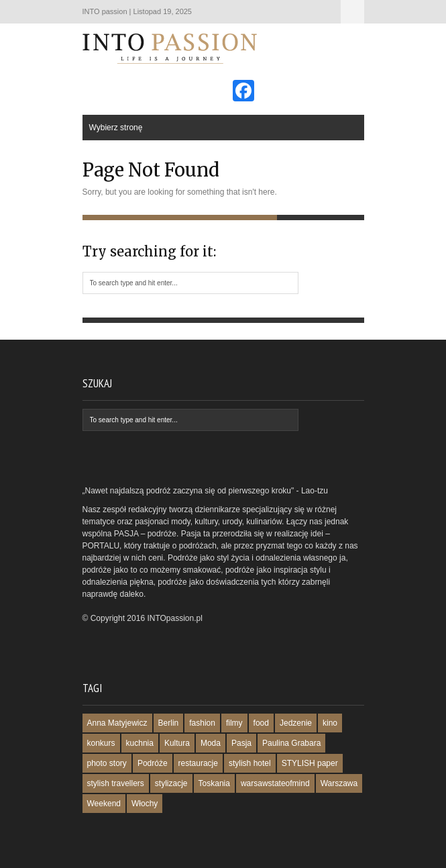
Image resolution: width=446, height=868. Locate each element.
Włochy (145, 804)
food (261, 723)
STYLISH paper (310, 763)
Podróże (153, 763)
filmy (234, 723)
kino (330, 723)
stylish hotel (250, 763)
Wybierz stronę (352, 12)
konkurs (101, 743)
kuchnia (140, 743)
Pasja (241, 743)
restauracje (198, 763)
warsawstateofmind (275, 783)
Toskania (214, 783)
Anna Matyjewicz (117, 723)
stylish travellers (116, 783)
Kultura (177, 743)
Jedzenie (296, 723)
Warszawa (339, 783)
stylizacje (171, 783)
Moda (211, 743)
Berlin (169, 723)
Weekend (104, 804)
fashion (202, 723)
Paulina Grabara (291, 743)
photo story (107, 763)
